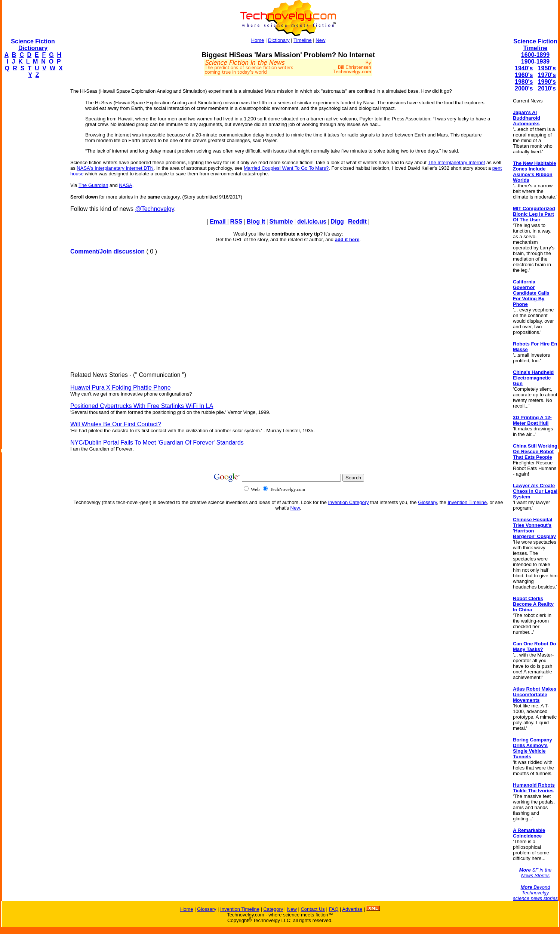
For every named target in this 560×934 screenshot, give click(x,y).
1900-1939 (536, 62)
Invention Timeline (467, 502)
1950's (547, 68)
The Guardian (93, 185)
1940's (524, 68)
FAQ (333, 909)
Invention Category (349, 502)
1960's (524, 75)
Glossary (427, 502)
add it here (347, 239)
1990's (547, 82)
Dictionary (279, 40)
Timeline (303, 40)
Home (258, 40)
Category (273, 909)
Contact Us (313, 909)
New (320, 40)
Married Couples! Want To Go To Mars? (286, 168)
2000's (524, 88)
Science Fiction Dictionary (33, 45)
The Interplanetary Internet (456, 162)
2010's (547, 88)
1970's (547, 75)
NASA (125, 185)
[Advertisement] (32, 197)
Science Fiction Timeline (535, 45)
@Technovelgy (154, 209)
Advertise (352, 909)
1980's (524, 82)
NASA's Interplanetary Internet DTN (115, 168)
